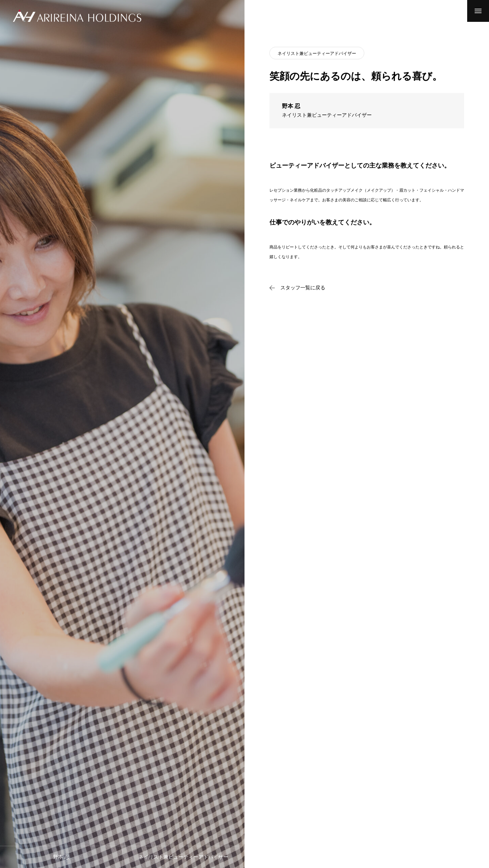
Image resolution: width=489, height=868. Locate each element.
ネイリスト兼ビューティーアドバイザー (317, 53)
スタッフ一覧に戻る (303, 288)
